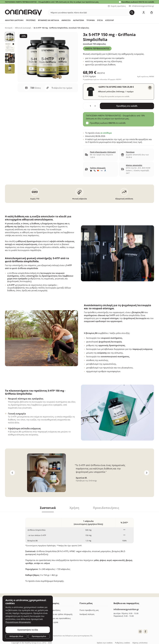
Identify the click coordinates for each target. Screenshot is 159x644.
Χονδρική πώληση (87, 614)
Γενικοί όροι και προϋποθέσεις (58, 618)
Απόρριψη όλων (16, 636)
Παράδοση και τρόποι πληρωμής (59, 614)
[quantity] (90, 106)
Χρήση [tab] (74, 508)
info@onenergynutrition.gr (141, 6)
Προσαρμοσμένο (39, 636)
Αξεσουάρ (110, 20)
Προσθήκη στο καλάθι (127, 106)
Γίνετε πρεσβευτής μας (89, 610)
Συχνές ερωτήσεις (117, 6)
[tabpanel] (79, 547)
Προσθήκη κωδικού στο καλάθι (138, 2)
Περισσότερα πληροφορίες (18, 622)
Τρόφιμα (91, 20)
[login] (144, 12)
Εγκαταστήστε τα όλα (28, 630)
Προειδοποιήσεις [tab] (106, 508)
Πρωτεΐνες (31, 20)
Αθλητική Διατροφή (14, 20)
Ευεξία (100, 20)
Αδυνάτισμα (79, 20)
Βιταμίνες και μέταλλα (49, 20)
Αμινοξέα (66, 20)
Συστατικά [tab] (48, 508)
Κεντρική (9, 28)
